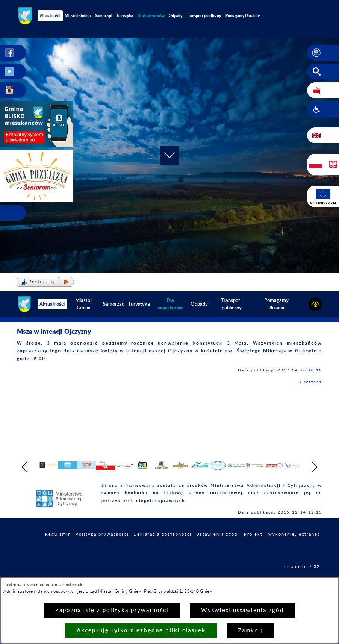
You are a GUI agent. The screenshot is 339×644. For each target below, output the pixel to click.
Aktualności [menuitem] (50, 15)
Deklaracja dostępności (163, 554)
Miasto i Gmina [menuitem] (78, 15)
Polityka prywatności (102, 554)
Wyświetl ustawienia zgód (242, 610)
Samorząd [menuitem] (104, 15)
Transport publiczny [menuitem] (204, 15)
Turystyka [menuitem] (125, 15)
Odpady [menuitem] (176, 15)
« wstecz (311, 382)
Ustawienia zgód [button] (217, 554)
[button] (323, 53)
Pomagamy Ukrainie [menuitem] (243, 15)
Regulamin (58, 554)
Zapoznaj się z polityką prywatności (112, 610)
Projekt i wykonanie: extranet (282, 554)
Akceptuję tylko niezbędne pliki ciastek (141, 630)
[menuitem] (151, 16)
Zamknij (250, 631)
